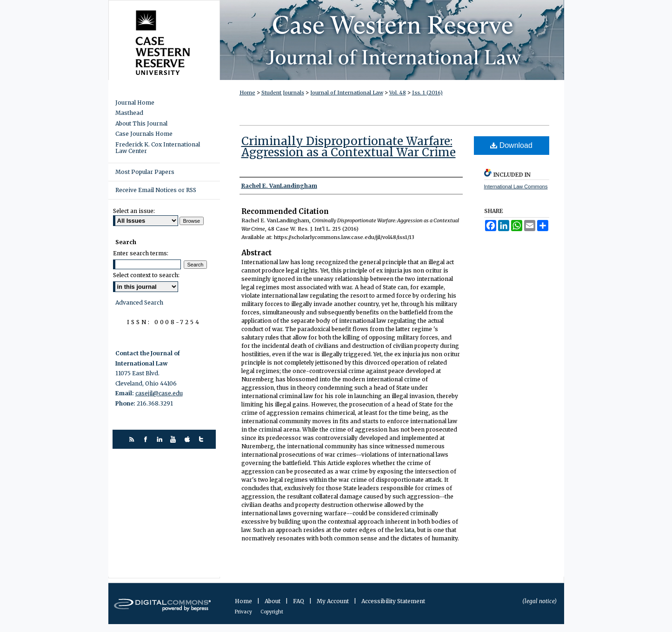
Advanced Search (139, 303)
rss (133, 439)
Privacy (244, 612)
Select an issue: (134, 211)
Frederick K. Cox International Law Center (158, 148)
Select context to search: (146, 275)
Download (511, 145)
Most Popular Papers (145, 172)
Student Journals (283, 93)
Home (247, 93)
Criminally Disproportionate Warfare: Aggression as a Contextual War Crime (349, 147)
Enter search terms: (141, 253)
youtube (175, 439)
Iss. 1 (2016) (427, 93)
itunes (189, 439)
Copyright (272, 612)
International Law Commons (516, 186)
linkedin (161, 439)
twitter (203, 439)
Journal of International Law (347, 93)
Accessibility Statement (393, 601)
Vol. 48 (398, 93)
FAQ (299, 601)
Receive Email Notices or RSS (156, 190)
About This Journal (141, 124)
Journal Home (135, 103)
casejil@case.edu (159, 393)
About (273, 601)
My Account (333, 601)
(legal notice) (539, 601)
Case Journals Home (144, 134)
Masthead (129, 113)
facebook (147, 439)
